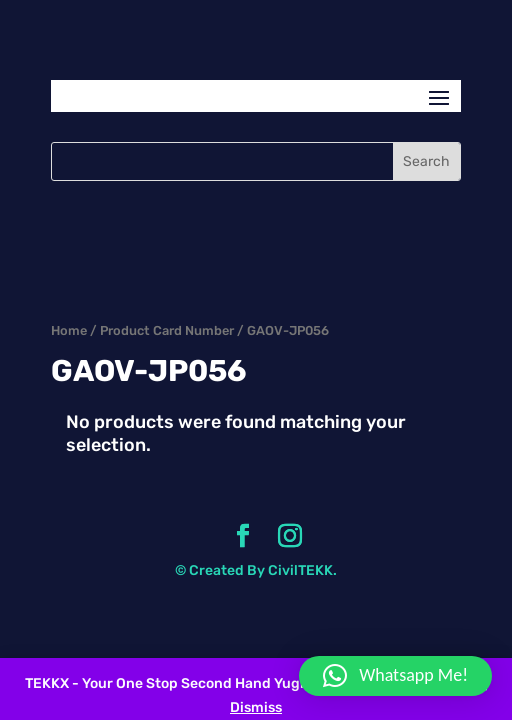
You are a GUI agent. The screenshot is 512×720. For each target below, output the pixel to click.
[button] (395, 676)
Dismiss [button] (256, 707)
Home (69, 330)
